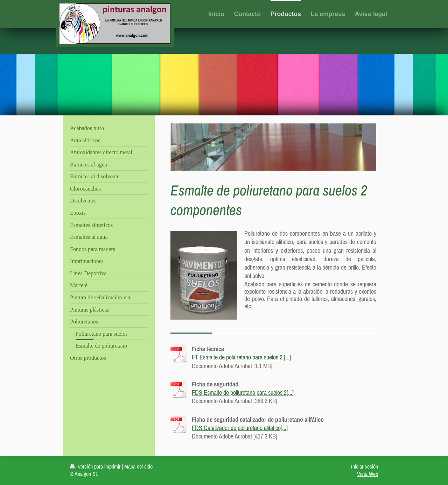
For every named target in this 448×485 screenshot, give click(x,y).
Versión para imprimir (96, 466)
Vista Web (367, 474)
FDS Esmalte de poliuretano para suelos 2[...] (243, 393)
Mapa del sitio (138, 466)
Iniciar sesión (365, 466)
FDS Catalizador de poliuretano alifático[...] (240, 428)
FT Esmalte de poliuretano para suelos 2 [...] (241, 357)
